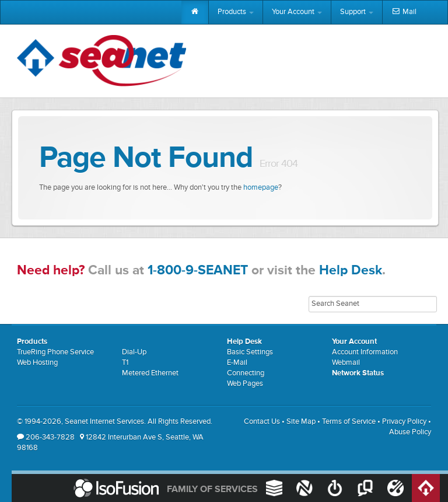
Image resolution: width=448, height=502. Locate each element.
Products (236, 12)
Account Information (365, 352)
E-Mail (237, 363)
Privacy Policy (404, 422)
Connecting (246, 373)
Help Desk (351, 271)
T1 (125, 363)
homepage (261, 188)
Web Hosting (37, 363)
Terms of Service (349, 422)
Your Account (297, 12)
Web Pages (245, 384)
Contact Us (262, 422)
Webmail (346, 363)
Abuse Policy (410, 432)
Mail (404, 12)
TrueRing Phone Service (55, 352)
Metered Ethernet (150, 373)
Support (357, 12)
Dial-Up (134, 352)
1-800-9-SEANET (198, 271)
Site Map (301, 422)
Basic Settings (250, 352)
